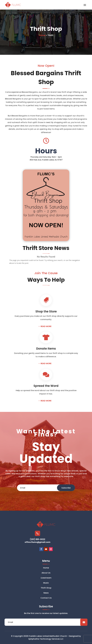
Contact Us (46, 598)
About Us (46, 573)
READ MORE (46, 326)
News (46, 593)
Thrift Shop (46, 588)
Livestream (46, 578)
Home (46, 568)
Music (46, 583)
